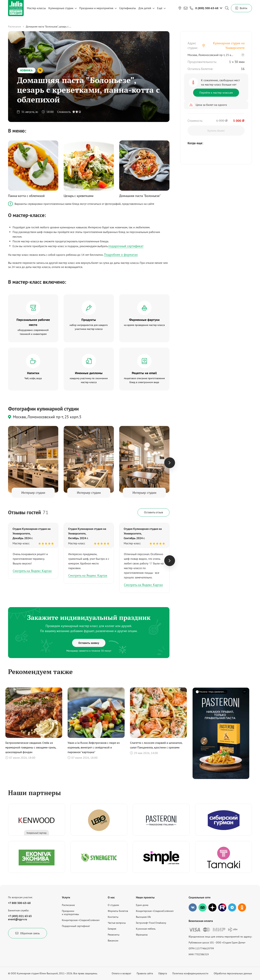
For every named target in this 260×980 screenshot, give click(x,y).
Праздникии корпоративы (70, 913)
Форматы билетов (118, 911)
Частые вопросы (117, 923)
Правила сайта (145, 973)
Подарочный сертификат (76, 926)
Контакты (113, 917)
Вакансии (113, 941)
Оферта (163, 973)
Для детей (145, 8)
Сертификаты (128, 8)
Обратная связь (28, 933)
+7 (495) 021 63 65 (20, 916)
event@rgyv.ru (18, 919)
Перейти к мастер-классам (216, 93)
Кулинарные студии (61, 8)
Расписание (15, 27)
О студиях (113, 905)
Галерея (112, 929)
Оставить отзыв (153, 512)
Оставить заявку (89, 643)
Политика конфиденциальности (190, 973)
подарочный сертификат (126, 246)
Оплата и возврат (121, 973)
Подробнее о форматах (121, 255)
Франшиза (142, 935)
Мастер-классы (36, 8)
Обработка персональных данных (233, 973)
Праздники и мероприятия (96, 8)
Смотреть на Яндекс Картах (32, 571)
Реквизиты (114, 935)
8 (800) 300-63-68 (207, 8)
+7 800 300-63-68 (19, 903)
